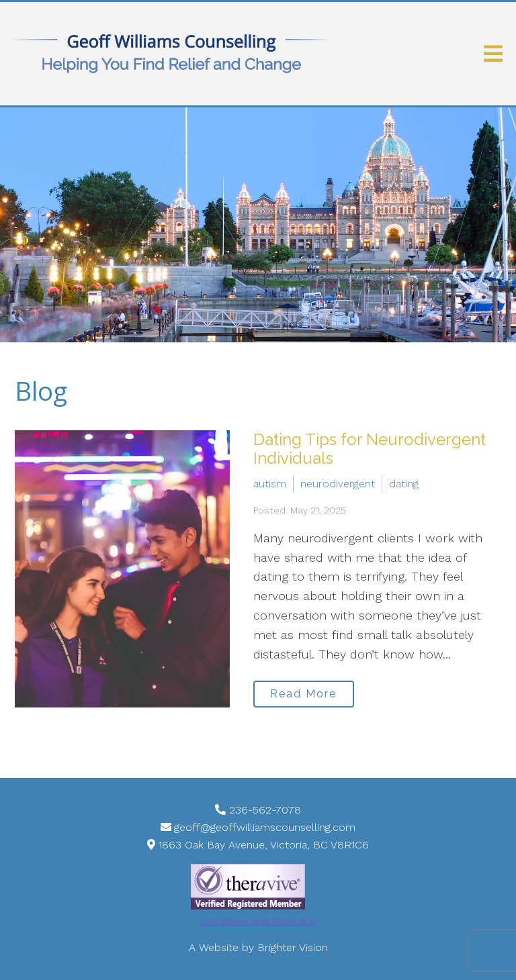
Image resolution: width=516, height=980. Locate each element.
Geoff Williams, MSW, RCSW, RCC (258, 922)
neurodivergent (338, 484)
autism (270, 484)
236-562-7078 (265, 810)
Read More (303, 694)
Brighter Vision (293, 947)
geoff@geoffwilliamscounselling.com (265, 827)
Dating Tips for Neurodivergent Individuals (370, 449)
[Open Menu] (493, 54)
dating (404, 484)
